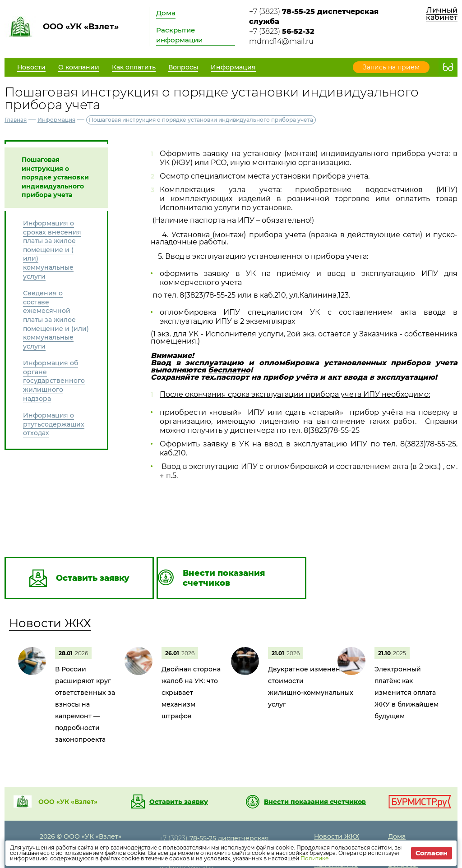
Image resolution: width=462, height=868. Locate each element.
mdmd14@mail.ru (281, 41)
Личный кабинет (442, 14)
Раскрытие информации (179, 35)
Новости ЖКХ (50, 623)
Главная (16, 120)
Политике (314, 858)
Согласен (432, 853)
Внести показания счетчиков (315, 802)
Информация (56, 120)
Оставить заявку (179, 802)
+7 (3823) (314, 16)
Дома (166, 13)
